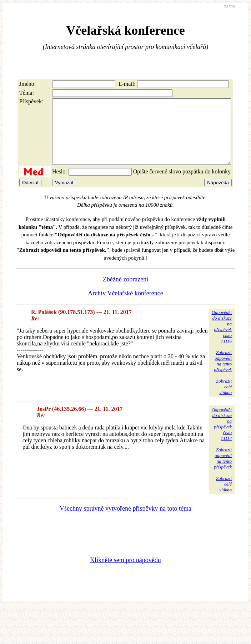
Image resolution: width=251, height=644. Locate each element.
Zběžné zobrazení (125, 292)
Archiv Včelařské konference (125, 306)
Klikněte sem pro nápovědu (125, 573)
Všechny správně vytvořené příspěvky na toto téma (125, 521)
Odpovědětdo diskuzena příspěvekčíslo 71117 (222, 437)
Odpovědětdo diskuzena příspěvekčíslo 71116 (222, 340)
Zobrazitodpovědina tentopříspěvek (223, 374)
